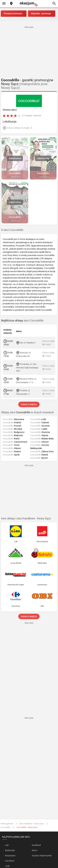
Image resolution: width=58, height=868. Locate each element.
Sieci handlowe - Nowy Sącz (32, 824)
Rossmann (10, 856)
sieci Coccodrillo (22, 321)
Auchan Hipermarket (42, 856)
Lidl (7, 845)
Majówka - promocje (41, 13)
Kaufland (36, 845)
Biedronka (10, 850)
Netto (35, 850)
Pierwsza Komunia (13, 13)
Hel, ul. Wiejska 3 (28, 343)
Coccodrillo (5, 827)
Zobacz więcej (29, 404)
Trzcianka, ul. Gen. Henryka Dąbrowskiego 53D (27, 367)
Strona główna (7, 824)
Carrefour (10, 861)
